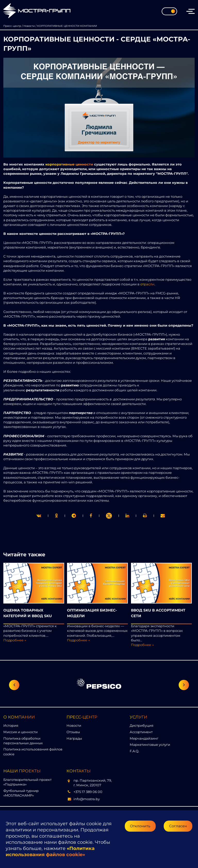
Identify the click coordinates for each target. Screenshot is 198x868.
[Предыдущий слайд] (14, 685)
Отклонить (140, 826)
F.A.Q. (134, 751)
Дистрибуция (142, 725)
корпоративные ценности (69, 164)
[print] (91, 516)
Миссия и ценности (20, 732)
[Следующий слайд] (184, 685)
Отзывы (73, 732)
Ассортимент (141, 732)
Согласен (178, 826)
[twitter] (39, 516)
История (11, 725)
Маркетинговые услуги (150, 745)
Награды (74, 738)
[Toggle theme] (169, 11)
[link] (109, 516)
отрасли (147, 284)
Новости (74, 725)
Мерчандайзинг (144, 738)
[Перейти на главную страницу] (37, 11)
